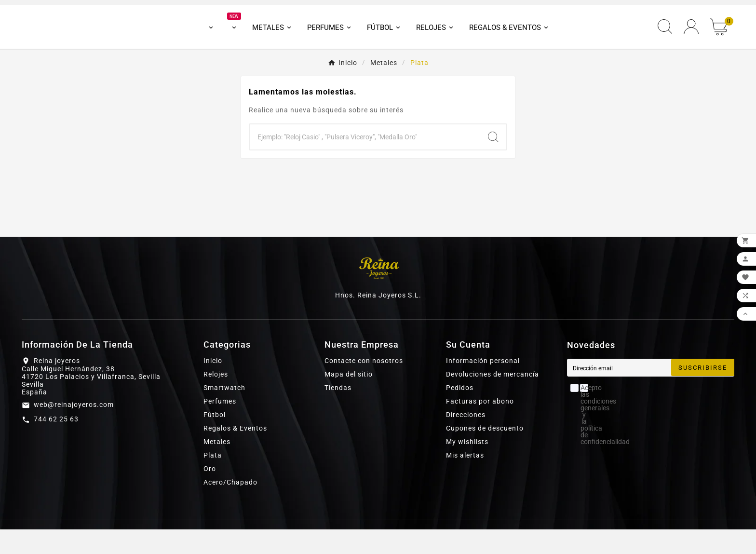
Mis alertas (465, 480)
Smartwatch (224, 412)
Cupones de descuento (485, 453)
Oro (210, 493)
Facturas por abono (480, 426)
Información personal (483, 385)
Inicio (213, 385)
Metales (217, 466)
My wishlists (467, 466)
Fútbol (215, 439)
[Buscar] (365, 162)
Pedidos (460, 412)
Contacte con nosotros (364, 385)
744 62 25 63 (56, 444)
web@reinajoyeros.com (74, 429)
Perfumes (220, 426)
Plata (213, 480)
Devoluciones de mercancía (493, 399)
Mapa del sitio (349, 399)
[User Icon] (691, 39)
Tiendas (338, 412)
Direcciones (466, 439)
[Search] (493, 162)
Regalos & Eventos (235, 453)
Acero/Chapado (230, 507)
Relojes (216, 399)
